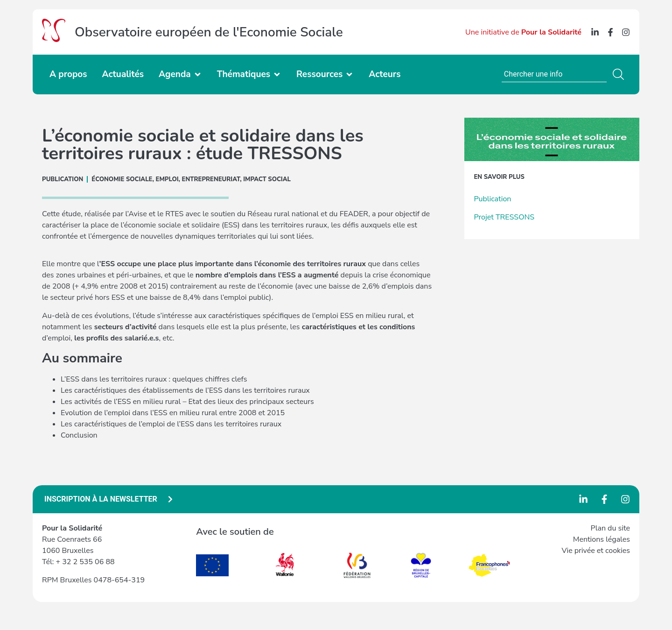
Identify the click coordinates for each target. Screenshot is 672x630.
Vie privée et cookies (596, 551)
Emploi (167, 179)
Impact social (267, 179)
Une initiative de (523, 32)
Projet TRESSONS (504, 217)
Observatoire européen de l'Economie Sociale (209, 32)
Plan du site (610, 528)
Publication (492, 199)
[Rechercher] (620, 74)
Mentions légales (602, 539)
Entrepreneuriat (211, 179)
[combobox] (554, 74)
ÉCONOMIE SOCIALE (122, 179)
